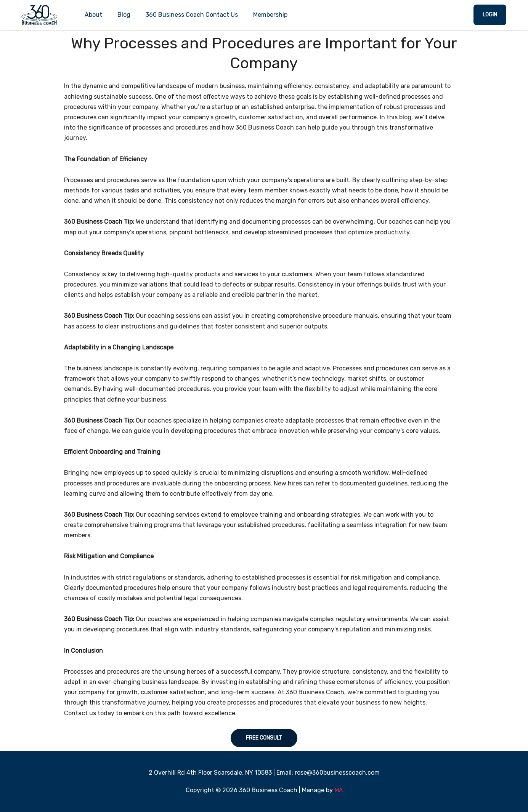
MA (338, 790)
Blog (124, 15)
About (93, 15)
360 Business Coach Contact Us (192, 15)
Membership (270, 15)
